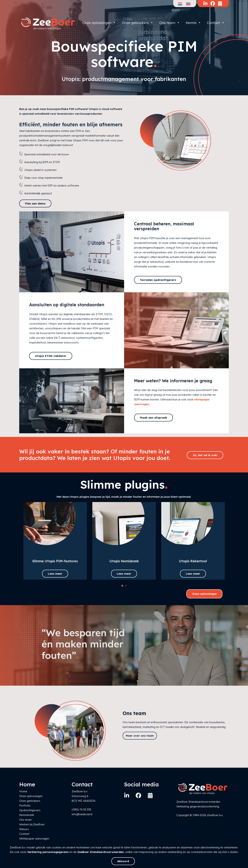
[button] (122, 586)
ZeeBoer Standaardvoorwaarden (101, 852)
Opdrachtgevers (30, 810)
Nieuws (24, 829)
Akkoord (123, 861)
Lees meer (55, 574)
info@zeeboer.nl (82, 814)
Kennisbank (27, 815)
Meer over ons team (140, 736)
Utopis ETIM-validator (51, 356)
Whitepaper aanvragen (34, 839)
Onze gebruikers (138, 23)
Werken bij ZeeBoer (32, 824)
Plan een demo (35, 203)
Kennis (193, 23)
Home (23, 791)
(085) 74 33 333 (81, 809)
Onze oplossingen (99, 23)
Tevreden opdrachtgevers (158, 280)
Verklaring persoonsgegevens (48, 852)
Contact (216, 23)
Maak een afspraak (153, 418)
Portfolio (25, 805)
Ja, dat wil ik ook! (205, 455)
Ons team (170, 23)
